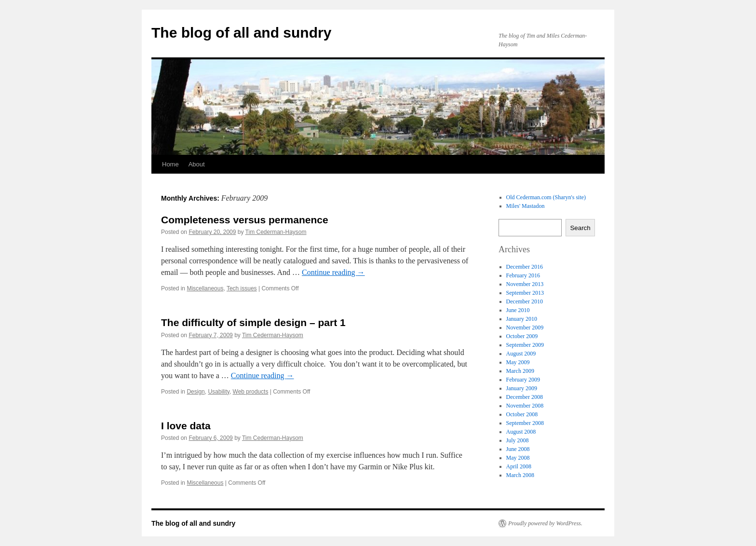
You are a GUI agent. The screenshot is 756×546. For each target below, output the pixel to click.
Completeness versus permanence (245, 220)
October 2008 (522, 414)
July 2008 (518, 440)
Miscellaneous (205, 288)
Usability (218, 392)
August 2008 (521, 432)
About (197, 164)
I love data (186, 426)
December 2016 (525, 267)
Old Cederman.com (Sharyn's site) (546, 197)
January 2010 (522, 319)
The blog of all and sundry (241, 33)
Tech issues (242, 288)
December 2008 (525, 397)
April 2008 (519, 466)
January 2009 (522, 388)
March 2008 (520, 475)
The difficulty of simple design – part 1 (253, 322)
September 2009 (525, 345)
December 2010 (525, 301)
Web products (251, 392)
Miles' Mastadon (526, 206)
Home (170, 164)
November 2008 (525, 406)
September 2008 (525, 423)
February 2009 (523, 380)
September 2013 (525, 293)
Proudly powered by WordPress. (545, 523)
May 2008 (518, 458)
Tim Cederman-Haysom (276, 232)
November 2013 (525, 284)
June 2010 (518, 310)
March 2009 (520, 371)
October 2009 (522, 336)
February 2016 (523, 275)
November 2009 (525, 328)
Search (580, 228)
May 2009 (518, 362)
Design (196, 392)
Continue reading (333, 272)
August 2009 (521, 354)
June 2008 (518, 449)
